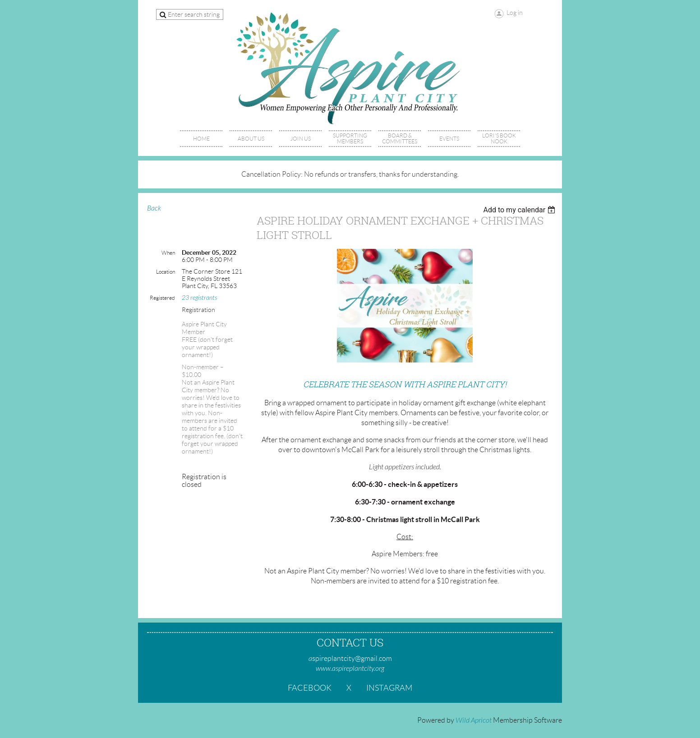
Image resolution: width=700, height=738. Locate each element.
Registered (162, 298)
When (168, 253)
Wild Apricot (474, 720)
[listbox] (520, 210)
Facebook (310, 688)
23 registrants (199, 298)
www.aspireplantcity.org (350, 669)
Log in (515, 13)
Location (166, 272)
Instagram (389, 688)
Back (154, 208)
